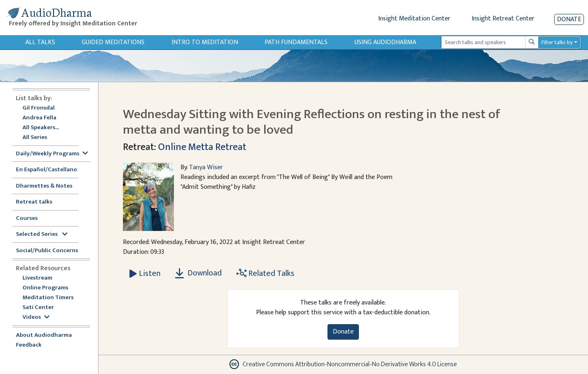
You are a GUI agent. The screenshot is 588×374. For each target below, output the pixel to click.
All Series (35, 138)
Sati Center (38, 308)
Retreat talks (34, 202)
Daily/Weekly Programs (52, 154)
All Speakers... (41, 128)
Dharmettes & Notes (44, 186)
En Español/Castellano (47, 170)
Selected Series (42, 234)
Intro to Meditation (205, 42)
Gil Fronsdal (39, 108)
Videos (36, 317)
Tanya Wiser (206, 167)
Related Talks (265, 273)
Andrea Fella (39, 118)
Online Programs (45, 288)
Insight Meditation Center (414, 19)
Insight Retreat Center (503, 19)
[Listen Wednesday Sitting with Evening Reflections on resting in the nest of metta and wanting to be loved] (145, 273)
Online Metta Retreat (202, 147)
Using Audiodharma (385, 42)
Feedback (29, 345)
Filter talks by (557, 42)
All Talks (40, 42)
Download (198, 273)
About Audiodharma (44, 335)
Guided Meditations (113, 42)
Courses (27, 218)
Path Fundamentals (296, 42)
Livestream (37, 278)
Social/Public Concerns (47, 251)
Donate (569, 19)
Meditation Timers (48, 298)
